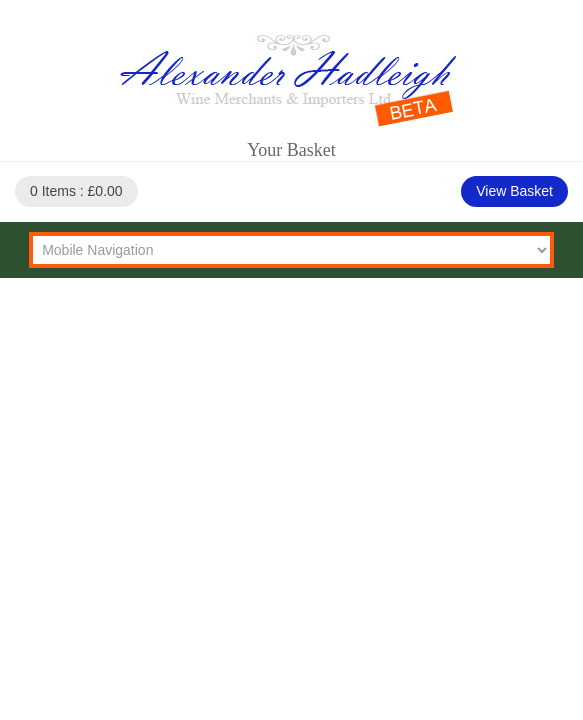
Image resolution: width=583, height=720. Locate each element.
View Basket (514, 191)
